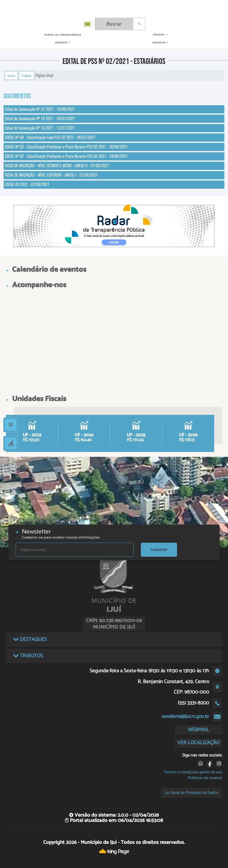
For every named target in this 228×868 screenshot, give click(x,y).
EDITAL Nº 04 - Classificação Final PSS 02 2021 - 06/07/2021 (50, 137)
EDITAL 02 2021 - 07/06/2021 (27, 184)
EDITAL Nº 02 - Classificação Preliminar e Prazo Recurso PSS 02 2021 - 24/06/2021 (66, 156)
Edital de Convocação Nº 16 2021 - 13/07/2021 (40, 128)
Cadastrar (159, 550)
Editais (27, 76)
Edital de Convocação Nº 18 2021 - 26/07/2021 (40, 119)
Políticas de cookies (205, 778)
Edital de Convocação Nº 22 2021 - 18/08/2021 (40, 109)
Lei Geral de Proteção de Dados (191, 793)
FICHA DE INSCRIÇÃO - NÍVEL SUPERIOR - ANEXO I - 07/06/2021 (51, 175)
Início (11, 76)
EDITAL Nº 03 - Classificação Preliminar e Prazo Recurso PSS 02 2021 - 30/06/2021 (66, 147)
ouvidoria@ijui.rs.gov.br (185, 716)
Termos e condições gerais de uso (193, 772)
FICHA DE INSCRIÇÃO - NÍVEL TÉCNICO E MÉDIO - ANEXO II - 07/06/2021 (57, 166)
